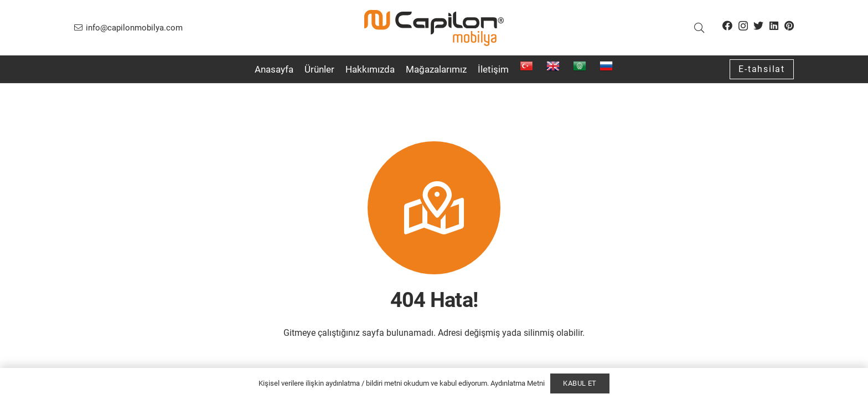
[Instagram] (743, 26)
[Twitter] (758, 25)
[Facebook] (727, 25)
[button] (699, 28)
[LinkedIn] (774, 25)
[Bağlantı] (434, 28)
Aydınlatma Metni (518, 383)
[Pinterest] (789, 25)
